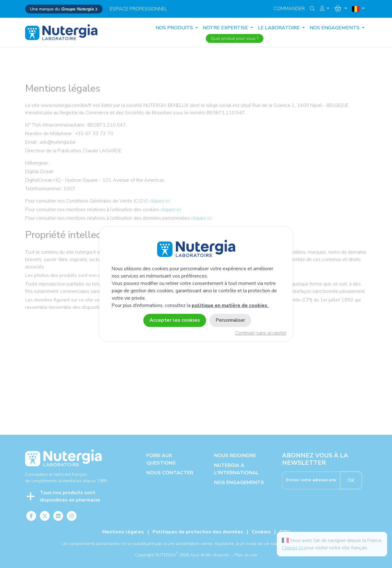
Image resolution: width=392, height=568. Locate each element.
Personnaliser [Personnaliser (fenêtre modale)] (230, 320)
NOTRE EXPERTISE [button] (226, 28)
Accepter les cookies (175, 320)
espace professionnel (139, 9)
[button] (325, 9)
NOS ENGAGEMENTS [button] (335, 28)
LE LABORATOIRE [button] (279, 28)
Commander (289, 9)
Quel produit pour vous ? (235, 38)
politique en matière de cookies (230, 306)
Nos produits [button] (175, 28)
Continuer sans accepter (261, 333)
